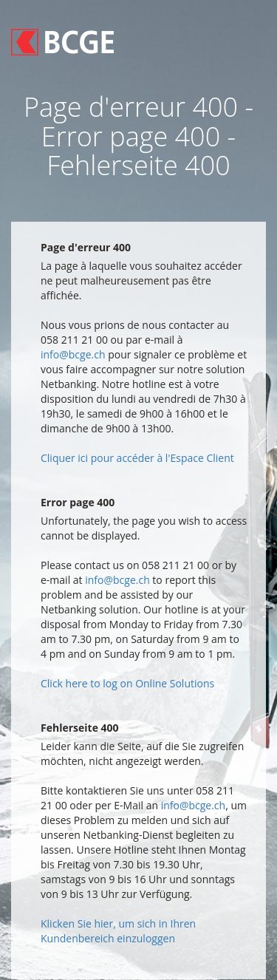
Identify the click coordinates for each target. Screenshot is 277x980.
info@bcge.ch (73, 354)
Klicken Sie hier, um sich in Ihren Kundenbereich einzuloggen (118, 931)
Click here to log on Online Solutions (127, 683)
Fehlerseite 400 (80, 728)
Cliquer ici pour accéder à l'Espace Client (137, 458)
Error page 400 (78, 502)
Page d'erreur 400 (86, 247)
